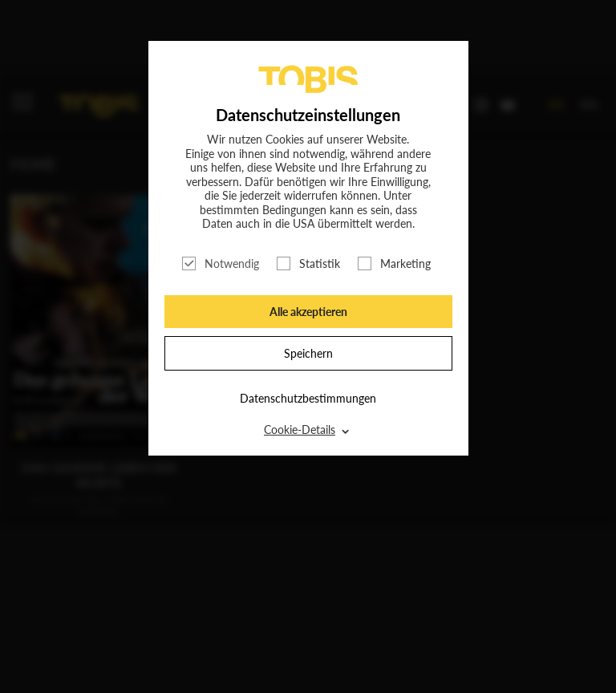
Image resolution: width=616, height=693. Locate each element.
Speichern (308, 353)
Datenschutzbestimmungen (308, 398)
